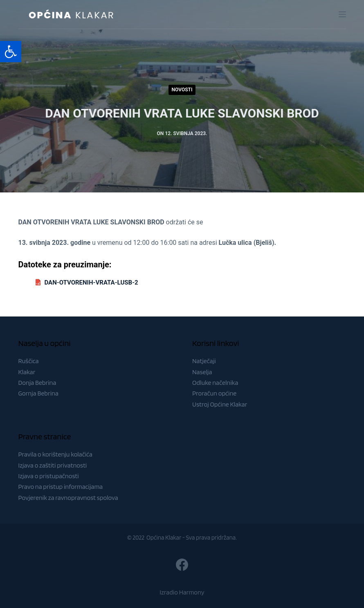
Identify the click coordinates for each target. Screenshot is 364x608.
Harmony (192, 592)
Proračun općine (214, 393)
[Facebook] (182, 565)
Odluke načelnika (215, 383)
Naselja (202, 372)
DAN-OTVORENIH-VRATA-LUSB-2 (91, 283)
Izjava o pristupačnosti (49, 476)
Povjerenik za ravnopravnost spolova (68, 498)
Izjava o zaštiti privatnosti (53, 465)
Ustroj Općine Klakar (220, 404)
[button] (11, 52)
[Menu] (342, 14)
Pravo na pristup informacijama (61, 487)
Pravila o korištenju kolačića (56, 454)
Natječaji (204, 361)
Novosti (182, 90)
